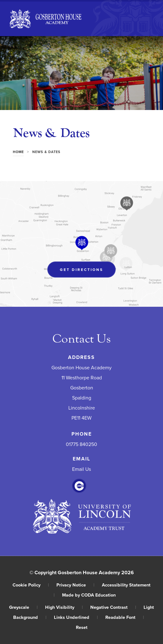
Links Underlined (76, 617)
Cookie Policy (31, 585)
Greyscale (23, 607)
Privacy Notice (75, 585)
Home (18, 152)
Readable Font (125, 617)
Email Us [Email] (81, 469)
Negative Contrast (113, 607)
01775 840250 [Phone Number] (81, 444)
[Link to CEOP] (79, 486)
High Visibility (64, 607)
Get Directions (81, 270)
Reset (82, 627)
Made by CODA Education (89, 595)
